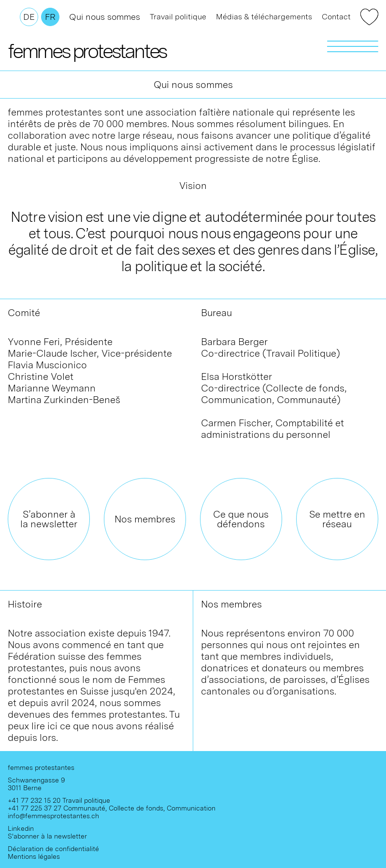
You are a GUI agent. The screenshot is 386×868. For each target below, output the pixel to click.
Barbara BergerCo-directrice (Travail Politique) (271, 347)
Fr (50, 17)
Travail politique (178, 17)
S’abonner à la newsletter (49, 519)
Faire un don (369, 17)
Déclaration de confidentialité (53, 849)
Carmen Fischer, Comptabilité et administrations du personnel (272, 429)
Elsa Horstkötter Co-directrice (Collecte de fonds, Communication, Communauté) (274, 388)
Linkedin (21, 828)
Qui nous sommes (105, 17)
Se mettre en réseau (337, 519)
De (29, 17)
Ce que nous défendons (241, 519)
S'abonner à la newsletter (47, 836)
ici (54, 726)
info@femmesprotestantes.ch (53, 816)
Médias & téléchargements (264, 17)
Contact (336, 17)
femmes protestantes (87, 51)
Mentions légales (34, 856)
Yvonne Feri (34, 342)
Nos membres (145, 519)
